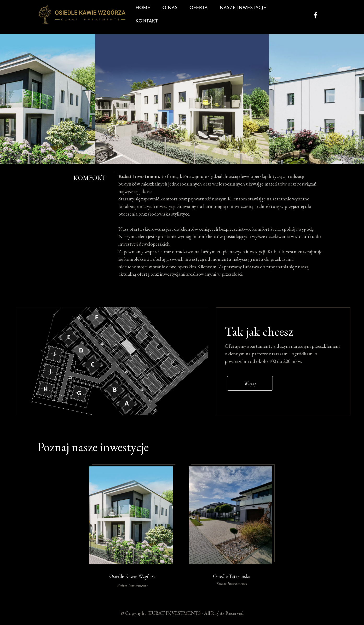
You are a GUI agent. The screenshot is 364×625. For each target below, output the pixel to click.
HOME (142, 15)
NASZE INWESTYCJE (242, 15)
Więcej (250, 397)
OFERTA (198, 15)
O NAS (169, 15)
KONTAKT (289, 15)
